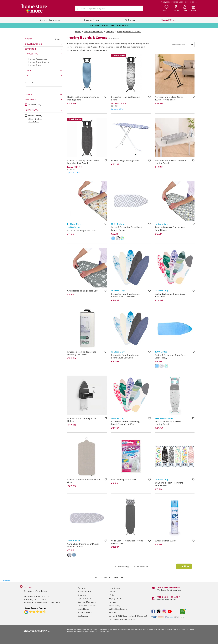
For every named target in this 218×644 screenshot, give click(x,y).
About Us (82, 588)
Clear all (59, 39)
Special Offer (117, 109)
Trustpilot (7, 581)
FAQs (112, 595)
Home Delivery (34, 116)
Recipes (113, 612)
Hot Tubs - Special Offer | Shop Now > (109, 25)
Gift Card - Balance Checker (122, 619)
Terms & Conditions (87, 605)
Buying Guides (116, 598)
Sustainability (84, 616)
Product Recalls (85, 612)
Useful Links (83, 609)
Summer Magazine (87, 602)
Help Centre (115, 588)
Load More (184, 566)
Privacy (112, 602)
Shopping (37, 631)
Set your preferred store (36, 591)
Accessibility (115, 605)
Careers (113, 591)
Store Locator (84, 591)
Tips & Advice (84, 598)
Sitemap (82, 595)
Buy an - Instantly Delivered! (128, 616)
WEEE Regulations (118, 609)
